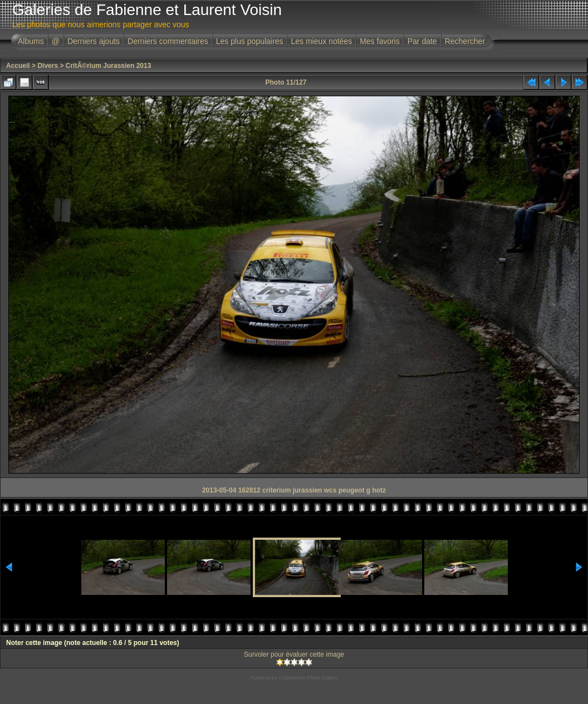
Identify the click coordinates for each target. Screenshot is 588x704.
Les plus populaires (250, 41)
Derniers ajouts (94, 41)
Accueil (18, 66)
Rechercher (465, 41)
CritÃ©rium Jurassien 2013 (109, 66)
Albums (31, 41)
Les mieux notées (321, 41)
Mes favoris (380, 41)
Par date (422, 41)
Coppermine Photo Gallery (308, 678)
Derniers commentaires (168, 41)
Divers (48, 66)
